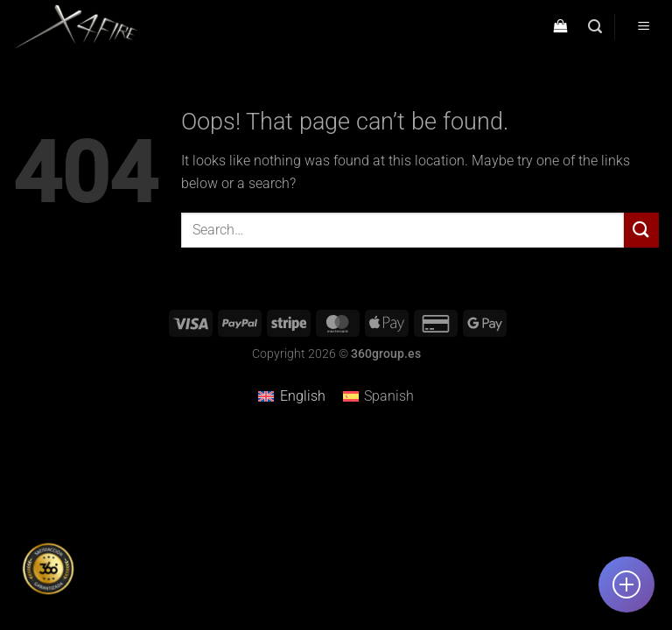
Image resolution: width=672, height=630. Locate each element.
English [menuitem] (303, 396)
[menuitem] (291, 396)
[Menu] (643, 28)
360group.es (386, 354)
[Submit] (641, 230)
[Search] (595, 27)
